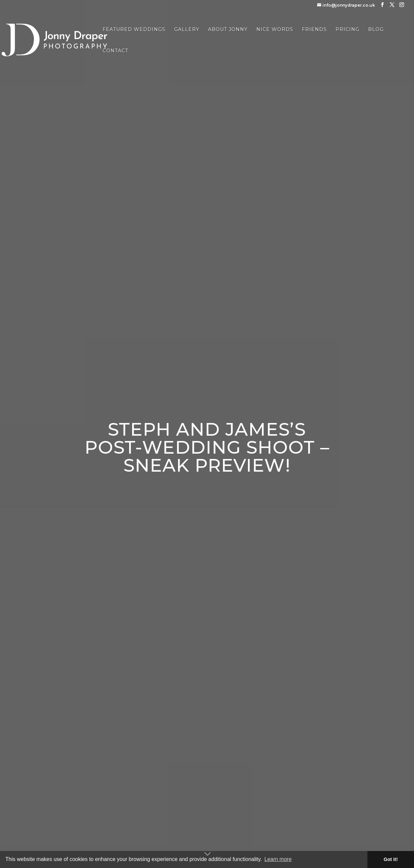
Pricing (347, 30)
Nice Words (275, 30)
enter (205, 493)
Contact (115, 51)
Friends (314, 30)
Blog (376, 30)
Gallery (187, 30)
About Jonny (228, 30)
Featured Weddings (134, 30)
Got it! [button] (391, 859)
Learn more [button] (278, 859)
